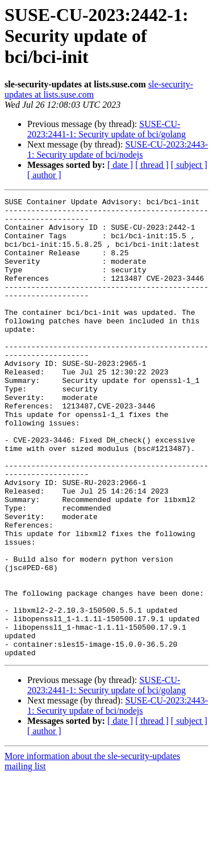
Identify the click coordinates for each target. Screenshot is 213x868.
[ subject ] (189, 165)
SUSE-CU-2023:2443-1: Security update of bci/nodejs (118, 149)
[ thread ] (152, 165)
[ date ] (120, 165)
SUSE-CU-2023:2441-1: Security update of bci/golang (106, 129)
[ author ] (44, 175)
